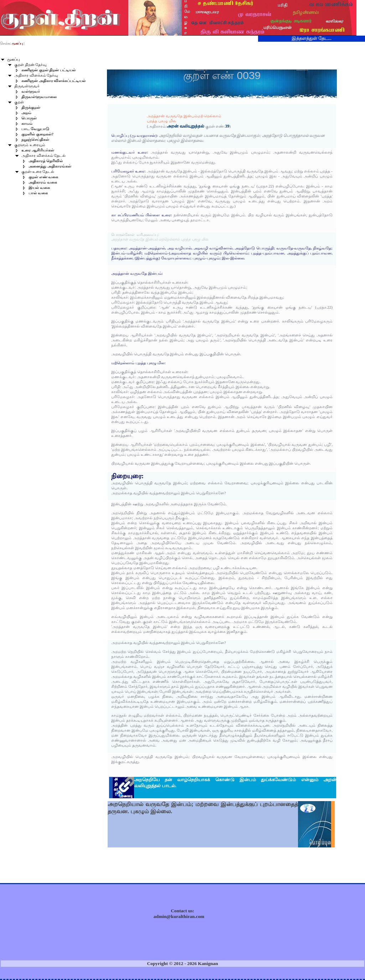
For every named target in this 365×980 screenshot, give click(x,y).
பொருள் (29, 118)
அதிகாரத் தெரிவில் (46, 161)
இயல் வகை (39, 188)
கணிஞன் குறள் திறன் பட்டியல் (48, 70)
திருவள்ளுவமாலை (39, 97)
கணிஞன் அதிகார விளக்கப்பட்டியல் (53, 81)
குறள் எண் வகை (43, 177)
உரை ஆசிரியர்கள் (38, 150)
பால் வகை (38, 193)
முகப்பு (13, 59)
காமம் (27, 123)
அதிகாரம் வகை (43, 182)
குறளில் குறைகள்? (37, 134)
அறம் (26, 113)
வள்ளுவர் (31, 91)
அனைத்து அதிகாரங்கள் (50, 166)
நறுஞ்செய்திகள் (35, 140)
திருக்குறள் (31, 107)
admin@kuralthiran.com (179, 916)
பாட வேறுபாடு (35, 129)
